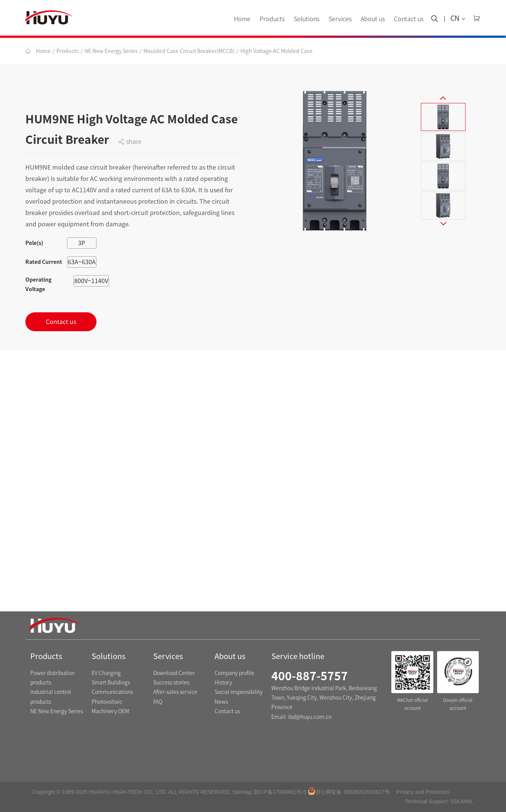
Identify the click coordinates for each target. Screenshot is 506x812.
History (223, 683)
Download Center (174, 673)
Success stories (171, 683)
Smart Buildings (111, 683)
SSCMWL (462, 801)
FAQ (158, 702)
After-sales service (175, 692)
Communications (112, 692)
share (130, 142)
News (221, 702)
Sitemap (242, 792)
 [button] (443, 95)
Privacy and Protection (423, 792)
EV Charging (106, 673)
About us (373, 19)
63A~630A (82, 262)
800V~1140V (91, 281)
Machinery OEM (110, 711)
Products (272, 19)
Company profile (234, 673)
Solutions (307, 19)
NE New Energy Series (111, 51)
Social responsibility (239, 692)
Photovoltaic (107, 702)
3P (82, 243)
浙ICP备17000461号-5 (280, 792)
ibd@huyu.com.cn (310, 717)
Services (340, 19)
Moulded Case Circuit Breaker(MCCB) (189, 51)
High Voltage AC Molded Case (276, 51)
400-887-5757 (310, 676)
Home (242, 19)
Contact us (409, 19)
